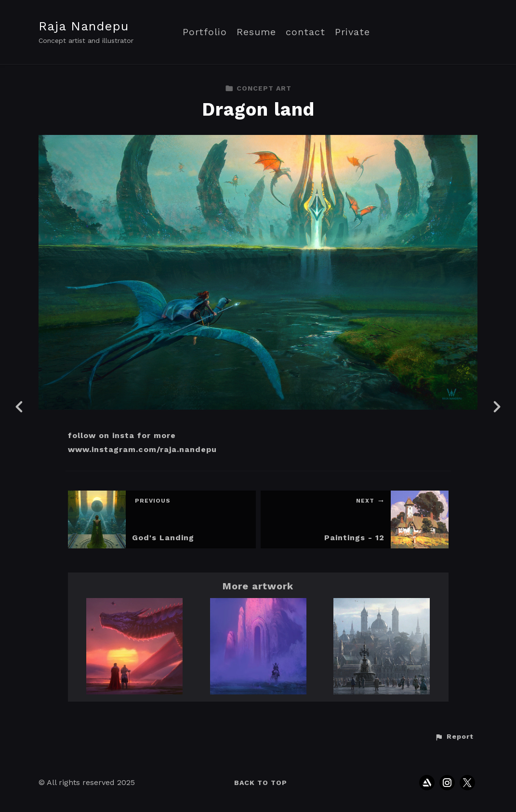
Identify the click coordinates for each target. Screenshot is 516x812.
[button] (454, 737)
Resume (256, 32)
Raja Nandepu (84, 26)
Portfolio (205, 32)
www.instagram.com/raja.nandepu (142, 449)
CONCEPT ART (258, 88)
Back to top (261, 783)
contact (305, 32)
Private (352, 32)
